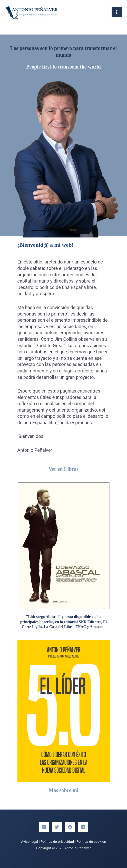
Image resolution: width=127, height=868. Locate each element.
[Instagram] (83, 827)
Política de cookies (91, 841)
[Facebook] (70, 827)
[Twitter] (57, 827)
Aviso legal (30, 841)
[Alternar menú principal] (117, 12)
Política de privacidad (57, 841)
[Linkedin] (44, 827)
